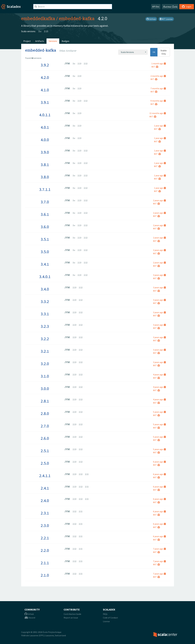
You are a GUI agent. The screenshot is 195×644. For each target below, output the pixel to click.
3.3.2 (45, 302)
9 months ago (158, 101)
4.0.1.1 (45, 115)
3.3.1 (45, 314)
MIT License (166, 19)
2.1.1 (45, 563)
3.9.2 (45, 65)
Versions (53, 41)
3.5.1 (45, 239)
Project (27, 41)
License (106, 621)
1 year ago (160, 126)
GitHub (151, 19)
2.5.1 (45, 451)
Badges (65, 41)
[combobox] (133, 52)
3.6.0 (45, 227)
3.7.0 (45, 202)
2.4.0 (45, 501)
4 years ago (159, 375)
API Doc (156, 7)
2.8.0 (45, 413)
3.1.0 (45, 376)
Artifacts (40, 41)
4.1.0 (45, 90)
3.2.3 (45, 326)
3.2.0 (45, 364)
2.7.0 (45, 426)
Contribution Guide (72, 614)
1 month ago (159, 63)
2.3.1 (45, 513)
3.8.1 (45, 165)
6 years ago (159, 462)
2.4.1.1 (45, 476)
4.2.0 (45, 77)
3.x (40, 31)
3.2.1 (45, 351)
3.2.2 (45, 339)
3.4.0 (45, 289)
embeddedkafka (38, 18)
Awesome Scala (170, 7)
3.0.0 (45, 389)
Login (187, 7)
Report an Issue (71, 618)
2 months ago (158, 76)
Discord (30, 618)
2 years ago (159, 200)
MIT (155, 67)
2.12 (86, 63)
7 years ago (159, 549)
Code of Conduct (110, 618)
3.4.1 (45, 264)
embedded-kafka (77, 18)
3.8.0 (45, 177)
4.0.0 (45, 140)
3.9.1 (45, 102)
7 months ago (158, 88)
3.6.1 (45, 214)
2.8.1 (45, 401)
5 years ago (159, 412)
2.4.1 (45, 488)
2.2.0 (45, 550)
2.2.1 (45, 538)
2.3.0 (45, 525)
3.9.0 (45, 152)
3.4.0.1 (45, 277)
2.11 (87, 474)
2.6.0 (45, 438)
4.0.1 (45, 127)
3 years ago (159, 275)
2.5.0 (45, 463)
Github (29, 614)
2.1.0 (45, 575)
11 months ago (158, 113)
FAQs (105, 614)
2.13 (46, 31)
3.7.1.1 (45, 189)
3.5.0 (45, 252)
